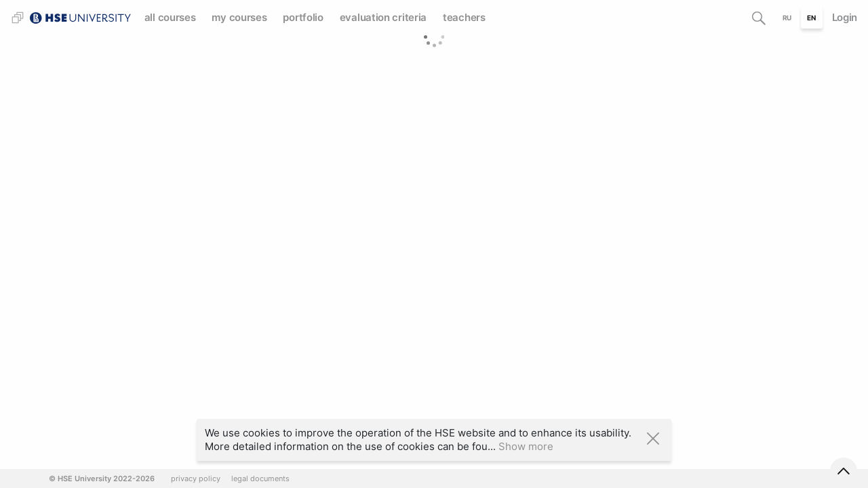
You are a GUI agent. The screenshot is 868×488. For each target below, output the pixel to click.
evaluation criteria (383, 17)
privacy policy (196, 479)
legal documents (260, 479)
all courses (170, 17)
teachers (464, 17)
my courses (239, 17)
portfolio (303, 17)
